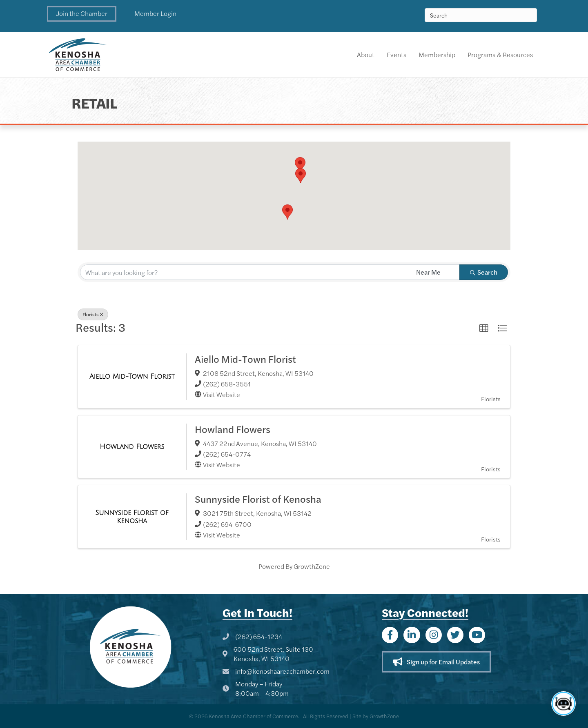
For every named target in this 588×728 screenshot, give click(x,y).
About (366, 54)
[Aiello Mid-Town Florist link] (132, 376)
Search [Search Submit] (484, 272)
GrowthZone (312, 566)
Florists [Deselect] (93, 314)
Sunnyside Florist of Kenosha (258, 499)
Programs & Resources (500, 54)
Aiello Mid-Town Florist (245, 359)
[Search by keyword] (246, 272)
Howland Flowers (233, 429)
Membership (437, 54)
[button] (82, 14)
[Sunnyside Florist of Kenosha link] (132, 517)
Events (396, 54)
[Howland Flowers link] (132, 447)
